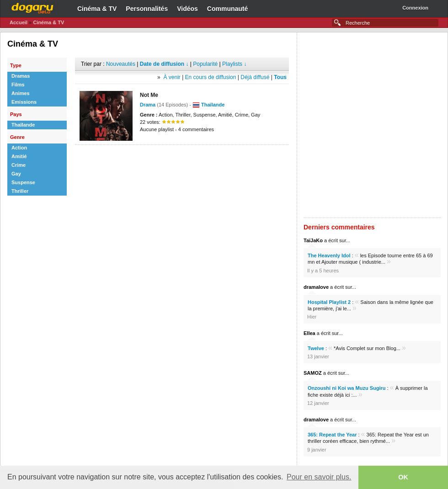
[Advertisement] (109, 125)
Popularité (205, 64)
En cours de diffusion (211, 77)
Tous (280, 77)
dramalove (316, 287)
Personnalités (147, 9)
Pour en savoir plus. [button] (319, 477)
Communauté (227, 9)
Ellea (309, 333)
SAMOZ (313, 373)
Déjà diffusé (255, 77)
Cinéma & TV (97, 9)
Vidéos (187, 9)
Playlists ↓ (234, 64)
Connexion (415, 8)
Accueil (19, 22)
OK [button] (403, 477)
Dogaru (32, 7)
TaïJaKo (313, 240)
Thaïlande (213, 105)
